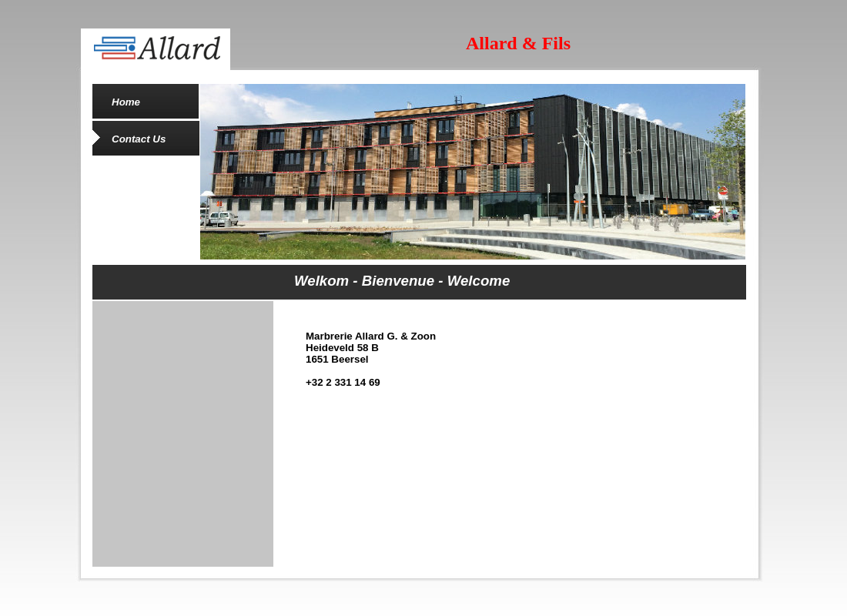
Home (126, 102)
